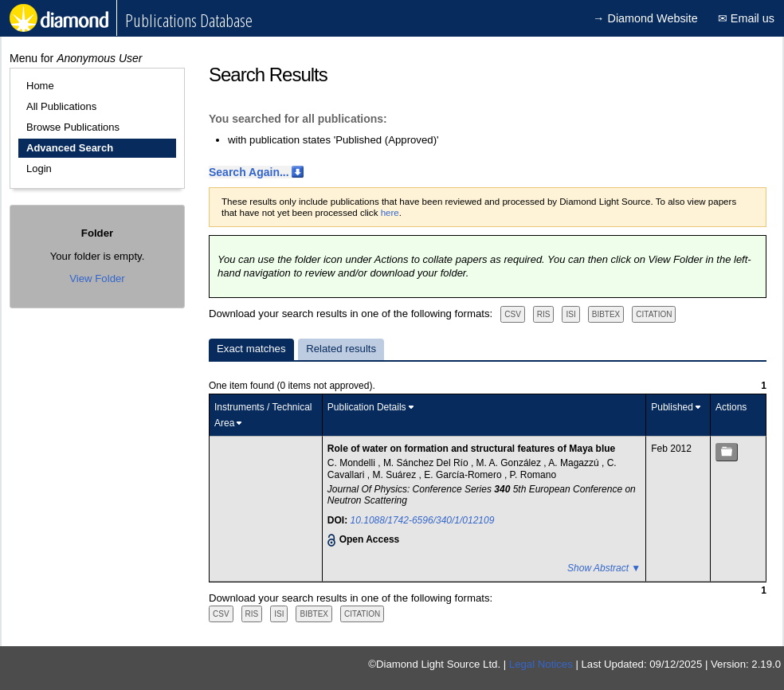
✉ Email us (746, 18)
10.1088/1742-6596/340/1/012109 (423, 520)
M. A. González (510, 463)
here (390, 213)
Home (40, 86)
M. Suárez (396, 475)
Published (672, 407)
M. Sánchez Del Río (427, 463)
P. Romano (533, 475)
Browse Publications (73, 127)
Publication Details (367, 407)
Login (39, 169)
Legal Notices (541, 664)
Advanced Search (70, 148)
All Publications (61, 106)
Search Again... (249, 172)
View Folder (97, 278)
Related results (341, 349)
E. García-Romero (464, 475)
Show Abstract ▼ (604, 568)
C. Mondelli (353, 463)
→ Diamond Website (645, 18)
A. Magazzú (575, 463)
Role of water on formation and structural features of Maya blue (471, 449)
